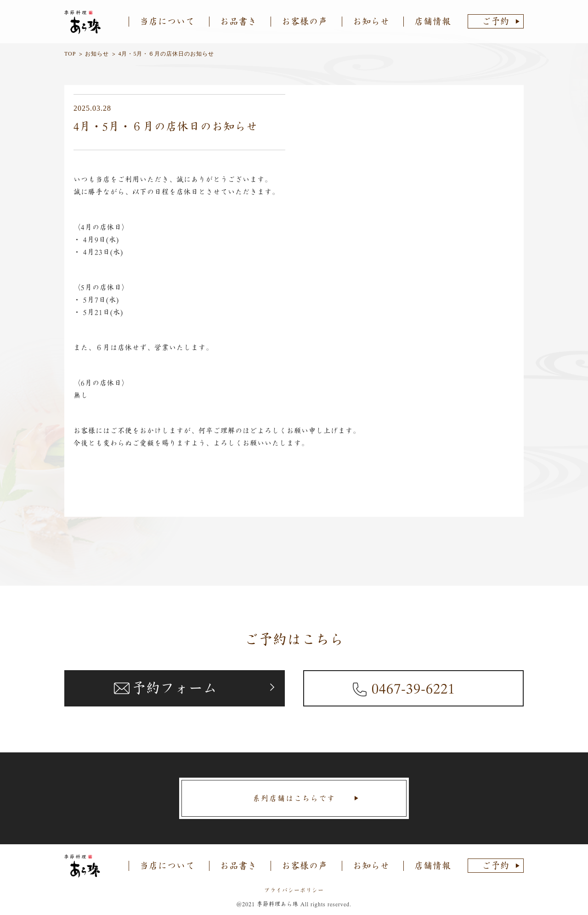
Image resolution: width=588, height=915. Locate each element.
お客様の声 (305, 21)
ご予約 (496, 21)
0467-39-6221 (413, 688)
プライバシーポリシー (294, 890)
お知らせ (371, 21)
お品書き (238, 21)
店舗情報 (433, 21)
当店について (167, 21)
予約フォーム (175, 688)
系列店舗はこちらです (294, 798)
